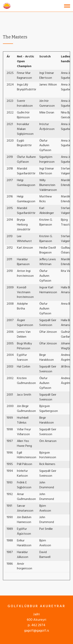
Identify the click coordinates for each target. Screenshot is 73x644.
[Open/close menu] (67, 6)
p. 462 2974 (36, 625)
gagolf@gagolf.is (37, 631)
